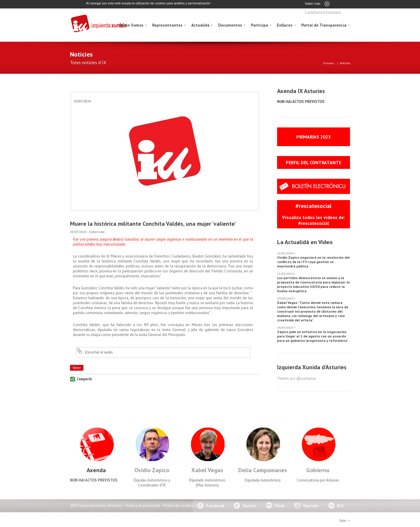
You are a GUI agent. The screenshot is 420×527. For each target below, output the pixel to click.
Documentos (230, 25)
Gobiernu (318, 470)
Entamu (329, 63)
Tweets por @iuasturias (297, 378)
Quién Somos (131, 25)
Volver (77, 367)
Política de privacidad (142, 505)
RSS (340, 505)
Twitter (250, 505)
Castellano (314, 12)
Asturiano (333, 12)
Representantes (167, 25)
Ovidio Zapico (152, 470)
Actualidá (200, 25)
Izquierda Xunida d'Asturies (99, 24)
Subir (343, 520)
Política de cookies (178, 505)
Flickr (280, 505)
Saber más (313, 3)
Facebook (215, 505)
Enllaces (285, 25)
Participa (259, 25)
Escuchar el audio (99, 352)
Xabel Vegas (207, 470)
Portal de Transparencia (324, 25)
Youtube (311, 505)
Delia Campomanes (263, 470)
